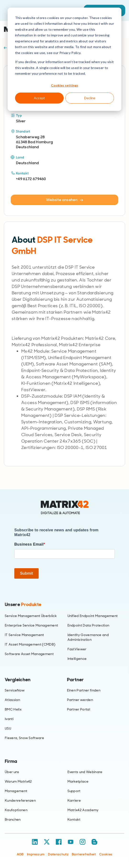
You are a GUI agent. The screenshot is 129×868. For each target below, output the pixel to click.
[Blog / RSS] (94, 842)
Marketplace (78, 781)
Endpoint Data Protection (88, 625)
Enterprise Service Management (31, 625)
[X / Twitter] (47, 842)
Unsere (23, 604)
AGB (20, 854)
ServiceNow (15, 690)
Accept (39, 98)
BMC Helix (13, 709)
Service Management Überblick (31, 616)
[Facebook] (59, 842)
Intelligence (77, 659)
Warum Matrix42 (18, 781)
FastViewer (77, 649)
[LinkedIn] (35, 842)
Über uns (12, 772)
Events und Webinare (85, 772)
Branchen (13, 819)
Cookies (106, 854)
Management (16, 791)
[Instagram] (83, 842)
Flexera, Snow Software (24, 738)
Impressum (36, 854)
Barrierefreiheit (84, 854)
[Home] (65, 508)
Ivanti (9, 719)
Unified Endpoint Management (93, 616)
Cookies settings (65, 85)
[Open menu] (122, 29)
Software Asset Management (29, 654)
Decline (90, 98)
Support (74, 791)
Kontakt (74, 819)
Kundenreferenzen (20, 800)
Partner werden (80, 700)
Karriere (74, 800)
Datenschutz (58, 854)
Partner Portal (79, 709)
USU (8, 728)
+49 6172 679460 (31, 179)
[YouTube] (71, 842)
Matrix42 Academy (83, 810)
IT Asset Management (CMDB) (30, 644)
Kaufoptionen (16, 810)
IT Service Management (24, 635)
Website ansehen (64, 200)
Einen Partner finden (84, 690)
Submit (26, 573)
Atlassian (12, 700)
